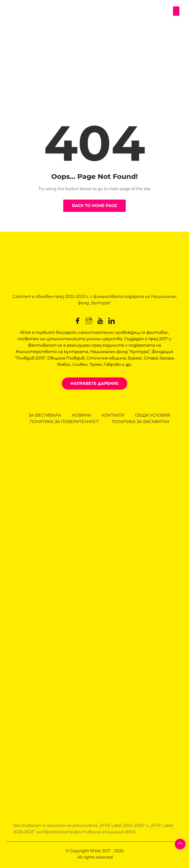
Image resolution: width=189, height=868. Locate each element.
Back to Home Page (94, 206)
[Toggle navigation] (176, 11)
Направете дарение (94, 383)
